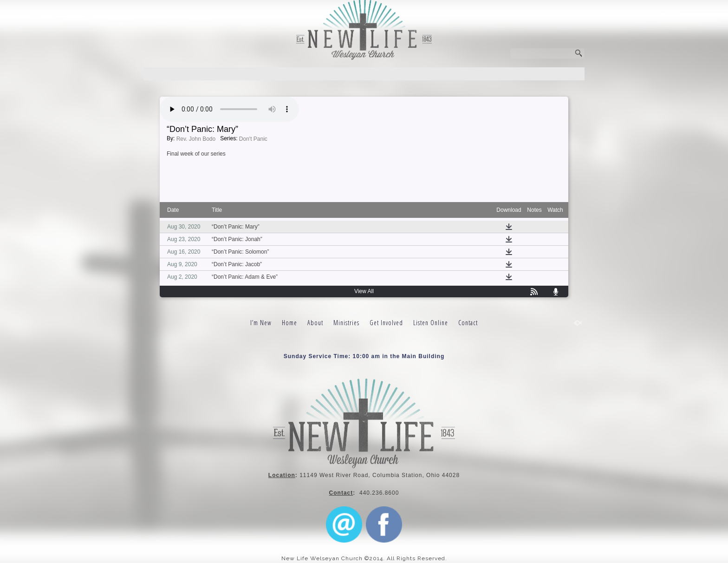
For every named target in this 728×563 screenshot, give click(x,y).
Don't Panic (253, 139)
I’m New (261, 323)
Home (289, 323)
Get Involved (386, 323)
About (315, 323)
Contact (468, 323)
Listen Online (431, 323)
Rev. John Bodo (196, 139)
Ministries (346, 323)
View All (364, 291)
